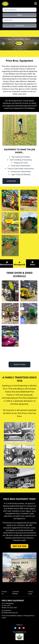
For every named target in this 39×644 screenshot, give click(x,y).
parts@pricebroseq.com (10, 613)
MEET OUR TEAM (19, 546)
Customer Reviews (16, 593)
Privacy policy (31, 593)
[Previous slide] (3, 44)
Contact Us (4, 593)
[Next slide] (36, 44)
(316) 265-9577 (6, 611)
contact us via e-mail (10, 89)
